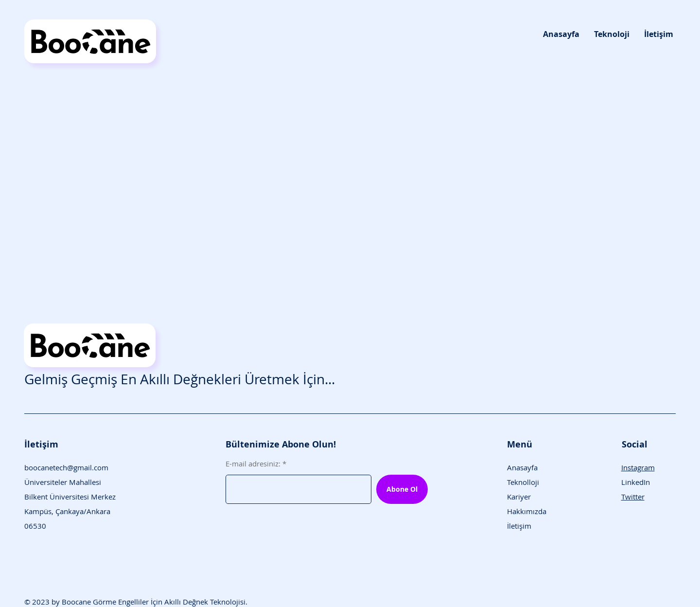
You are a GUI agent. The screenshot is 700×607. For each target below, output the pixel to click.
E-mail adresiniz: (253, 464)
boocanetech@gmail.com (66, 467)
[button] (612, 34)
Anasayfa (522, 467)
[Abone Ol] (402, 489)
